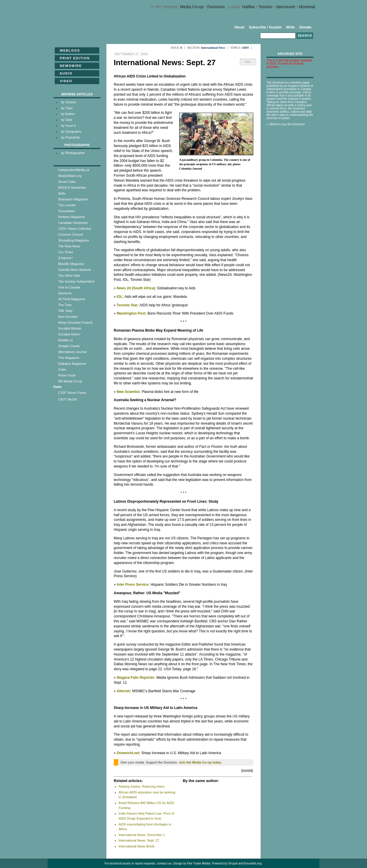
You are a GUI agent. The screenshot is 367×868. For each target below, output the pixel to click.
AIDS (245, 48)
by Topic (67, 108)
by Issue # (68, 126)
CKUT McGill (67, 399)
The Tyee (65, 305)
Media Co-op (192, 7)
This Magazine (69, 358)
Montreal (307, 7)
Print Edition (73, 58)
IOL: (120, 297)
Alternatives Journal (72, 352)
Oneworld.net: (129, 753)
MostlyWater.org (70, 176)
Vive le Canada (69, 287)
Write (291, 27)
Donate (305, 27)
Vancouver (286, 7)
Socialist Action (69, 334)
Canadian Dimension (73, 223)
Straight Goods (69, 346)
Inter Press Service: (133, 585)
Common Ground (71, 234)
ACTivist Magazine (72, 299)
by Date (67, 120)
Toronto (265, 7)
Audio (64, 73)
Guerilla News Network (75, 270)
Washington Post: (132, 313)
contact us (164, 863)
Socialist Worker (70, 328)
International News (213, 48)
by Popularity (71, 137)
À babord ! (66, 258)
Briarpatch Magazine (73, 199)
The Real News (69, 246)
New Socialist (68, 317)
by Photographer (73, 153)
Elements (65, 293)
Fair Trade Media (199, 863)
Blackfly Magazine (71, 264)
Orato (62, 369)
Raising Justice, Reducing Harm (142, 786)
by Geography (71, 131)
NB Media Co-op (70, 381)
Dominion (216, 7)
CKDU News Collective (75, 229)
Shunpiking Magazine (74, 240)
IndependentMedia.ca (74, 170)
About (239, 27)
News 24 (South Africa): (136, 288)
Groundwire (67, 211)
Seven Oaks (67, 182)
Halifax (248, 7)
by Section (69, 102)
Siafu (62, 193)
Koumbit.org (253, 863)
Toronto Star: (128, 305)
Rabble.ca (66, 340)
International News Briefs (137, 846)
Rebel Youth (67, 375)
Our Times (66, 252)
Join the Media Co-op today (200, 762)
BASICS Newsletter (72, 188)
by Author (68, 114)
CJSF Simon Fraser (72, 393)
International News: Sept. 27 (139, 840)
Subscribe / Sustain (265, 27)
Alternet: (124, 691)
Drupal (233, 863)
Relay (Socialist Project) (75, 322)
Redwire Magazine (72, 217)
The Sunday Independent (76, 281)
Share (247, 771)
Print (248, 62)
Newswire (69, 66)
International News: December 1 (142, 835)
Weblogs (68, 50)
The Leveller (67, 205)
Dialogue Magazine (72, 364)
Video (64, 81)
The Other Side (69, 276)
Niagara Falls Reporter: (136, 678)
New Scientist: (129, 392)
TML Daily (65, 311)
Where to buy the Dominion (287, 124)
